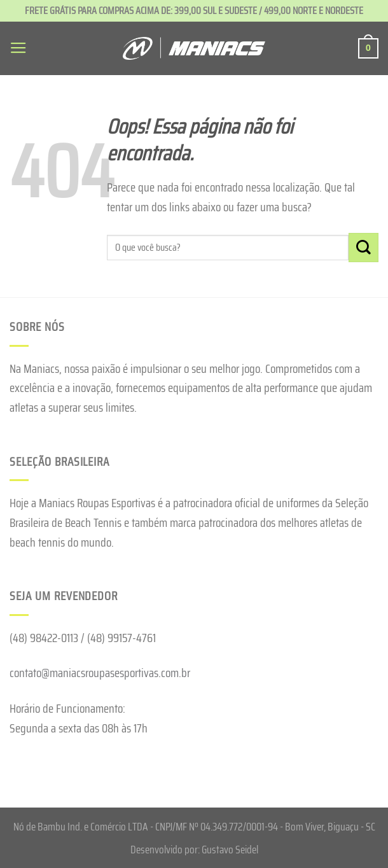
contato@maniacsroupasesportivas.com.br (100, 673)
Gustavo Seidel (230, 850)
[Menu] (19, 48)
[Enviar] (364, 248)
